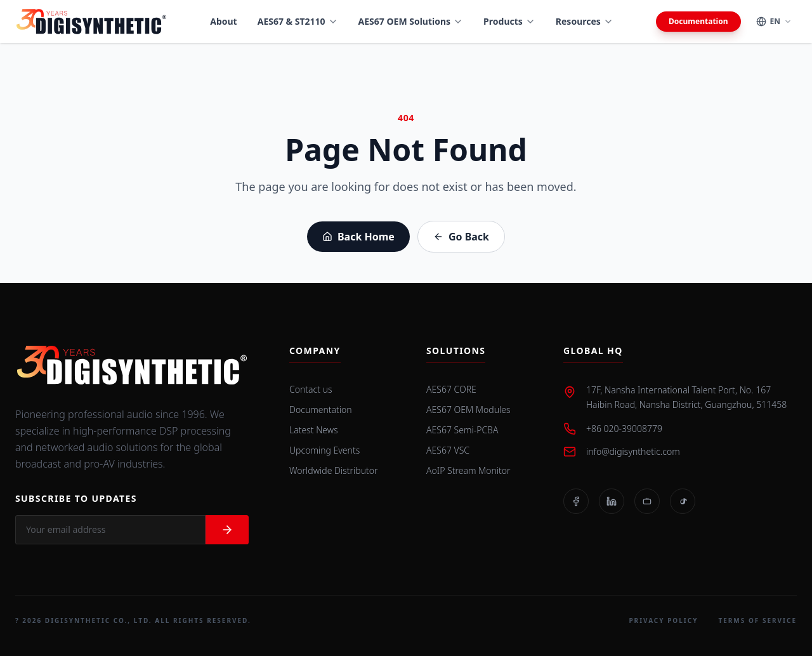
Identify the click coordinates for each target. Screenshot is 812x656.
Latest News (314, 430)
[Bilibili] (647, 501)
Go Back (461, 237)
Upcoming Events (324, 450)
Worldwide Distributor (334, 470)
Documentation (698, 21)
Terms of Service (757, 620)
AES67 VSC (448, 450)
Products (509, 21)
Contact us (311, 389)
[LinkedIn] (612, 501)
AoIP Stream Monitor (468, 470)
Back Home (358, 237)
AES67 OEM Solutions (411, 21)
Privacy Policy (663, 620)
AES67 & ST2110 (298, 21)
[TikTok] (683, 501)
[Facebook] (576, 501)
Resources (585, 21)
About (223, 21)
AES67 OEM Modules (468, 410)
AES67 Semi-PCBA (462, 430)
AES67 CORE (451, 389)
